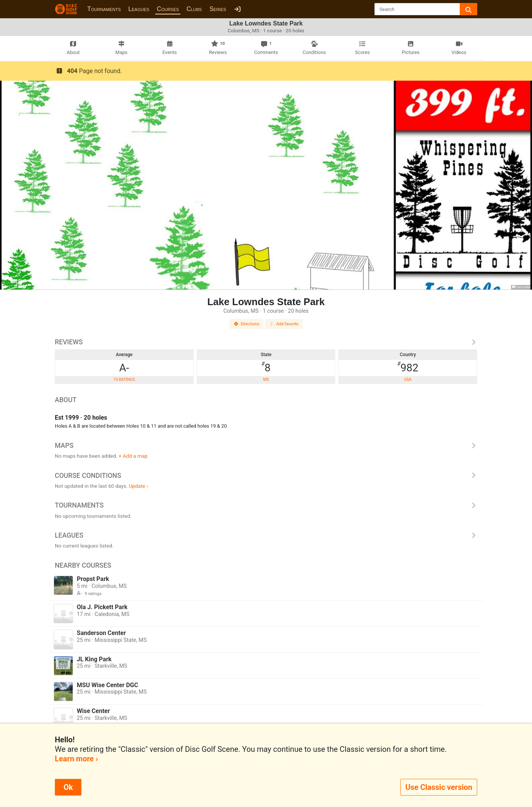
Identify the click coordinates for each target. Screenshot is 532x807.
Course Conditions (266, 476)
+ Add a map (133, 456)
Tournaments (104, 9)
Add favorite (284, 324)
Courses (168, 9)
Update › (138, 486)
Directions (247, 324)
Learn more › (76, 759)
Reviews (266, 342)
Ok (68, 787)
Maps (266, 446)
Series (218, 9)
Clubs (194, 9)
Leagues (139, 9)
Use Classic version (439, 787)
